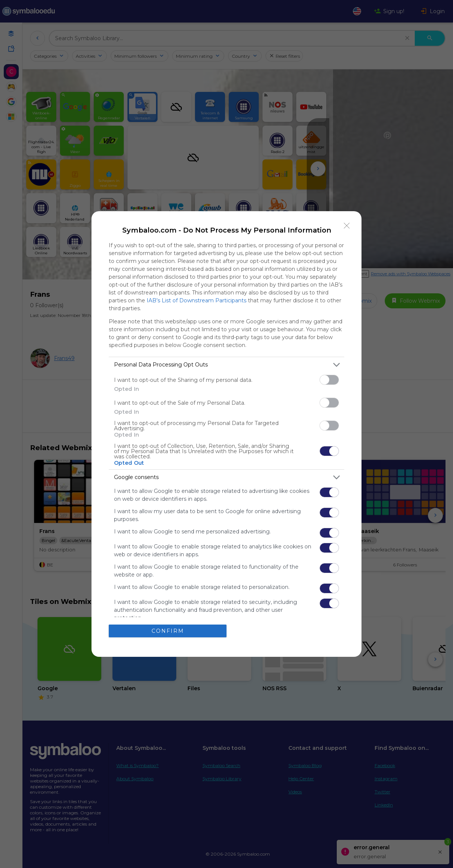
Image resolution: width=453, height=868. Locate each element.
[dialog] (226, 434)
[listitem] (226, 365)
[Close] (347, 226)
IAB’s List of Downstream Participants (196, 300)
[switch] (329, 380)
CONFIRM (168, 631)
